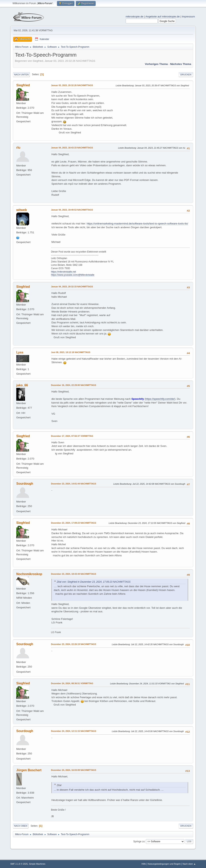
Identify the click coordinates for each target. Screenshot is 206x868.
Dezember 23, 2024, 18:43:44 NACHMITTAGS (74, 574)
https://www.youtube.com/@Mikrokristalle (73, 275)
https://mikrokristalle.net (64, 272)
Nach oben (21, 826)
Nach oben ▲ (189, 864)
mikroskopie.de (135, 17)
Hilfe (144, 864)
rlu (18, 148)
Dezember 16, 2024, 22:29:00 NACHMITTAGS (74, 385)
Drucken (186, 75)
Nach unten (21, 75)
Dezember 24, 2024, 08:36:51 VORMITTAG (72, 683)
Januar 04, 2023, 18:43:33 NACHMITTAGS (72, 148)
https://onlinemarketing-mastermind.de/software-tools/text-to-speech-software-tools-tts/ (137, 224)
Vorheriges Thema (156, 64)
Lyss (20, 352)
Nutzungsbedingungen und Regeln (164, 864)
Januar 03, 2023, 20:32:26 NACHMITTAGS (72, 85)
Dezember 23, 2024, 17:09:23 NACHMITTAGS (74, 523)
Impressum (188, 17)
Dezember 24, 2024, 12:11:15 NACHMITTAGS (74, 731)
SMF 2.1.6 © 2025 (19, 864)
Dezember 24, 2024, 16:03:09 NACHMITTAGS (74, 770)
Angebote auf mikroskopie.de (163, 17)
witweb (22, 210)
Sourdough (25, 484)
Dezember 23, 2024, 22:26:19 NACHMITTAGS (74, 644)
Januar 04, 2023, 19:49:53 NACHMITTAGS (72, 210)
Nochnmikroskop (29, 574)
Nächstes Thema (181, 64)
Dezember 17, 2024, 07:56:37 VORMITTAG (72, 436)
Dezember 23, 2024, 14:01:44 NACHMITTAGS (74, 484)
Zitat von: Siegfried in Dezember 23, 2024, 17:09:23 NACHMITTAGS (94, 582)
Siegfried (23, 85)
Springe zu (139, 841)
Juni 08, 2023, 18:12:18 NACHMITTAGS (71, 352)
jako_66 (22, 385)
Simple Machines (37, 864)
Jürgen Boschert (29, 770)
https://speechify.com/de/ (160, 399)
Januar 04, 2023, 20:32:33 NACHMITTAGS (72, 287)
